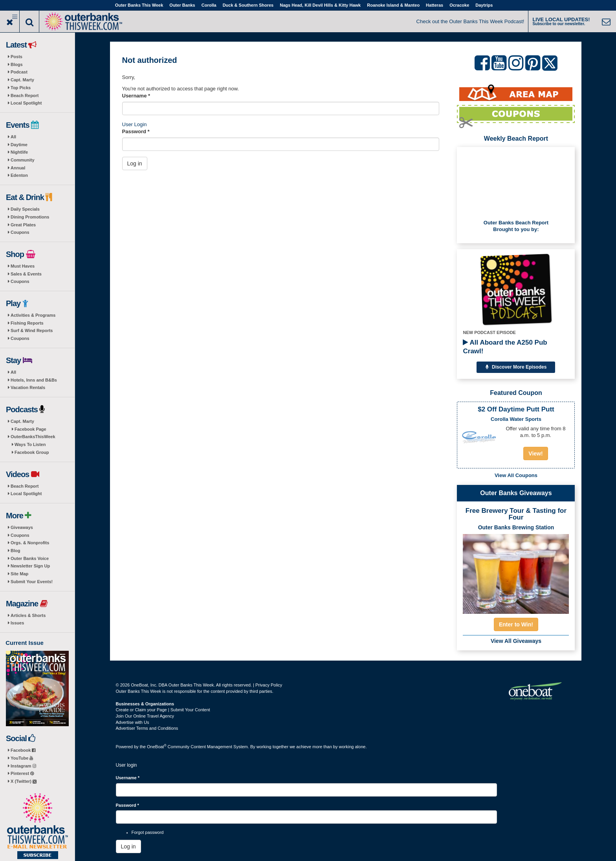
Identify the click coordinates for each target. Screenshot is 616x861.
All (13, 137)
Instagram (23, 766)
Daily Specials (25, 209)
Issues (17, 623)
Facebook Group (32, 452)
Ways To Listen (30, 444)
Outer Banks (182, 5)
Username (136, 96)
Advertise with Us (133, 722)
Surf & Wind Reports (32, 330)
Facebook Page (30, 429)
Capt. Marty (22, 80)
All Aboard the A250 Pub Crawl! (505, 347)
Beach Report (25, 95)
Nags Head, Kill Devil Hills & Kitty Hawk (320, 5)
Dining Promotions (30, 217)
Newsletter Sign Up (30, 566)
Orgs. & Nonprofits (30, 543)
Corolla (209, 5)
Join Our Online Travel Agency (145, 716)
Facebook (23, 750)
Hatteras (434, 5)
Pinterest (22, 773)
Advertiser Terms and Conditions (147, 728)
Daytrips (484, 5)
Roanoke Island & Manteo (393, 5)
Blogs (17, 64)
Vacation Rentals (28, 387)
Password (136, 131)
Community (23, 160)
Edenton (19, 175)
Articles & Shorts (28, 615)
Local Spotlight (26, 103)
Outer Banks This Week (139, 5)
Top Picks (21, 88)
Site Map (19, 574)
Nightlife (19, 152)
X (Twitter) (24, 781)
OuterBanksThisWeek (33, 437)
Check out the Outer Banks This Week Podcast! (470, 21)
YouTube (22, 758)
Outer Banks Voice (30, 558)
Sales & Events (26, 274)
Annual (18, 168)
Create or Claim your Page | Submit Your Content (163, 710)
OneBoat (157, 747)
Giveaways (22, 527)
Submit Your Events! (32, 582)
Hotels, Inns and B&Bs (34, 380)
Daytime (19, 145)
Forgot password (148, 832)
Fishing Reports (27, 323)
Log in (135, 163)
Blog (15, 551)
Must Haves (23, 266)
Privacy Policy (269, 685)
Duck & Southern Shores (248, 5)
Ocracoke (459, 5)
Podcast (19, 72)
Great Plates (23, 225)
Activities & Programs (33, 315)
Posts (16, 57)
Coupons (20, 232)
